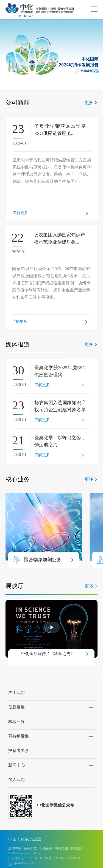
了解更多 (20, 213)
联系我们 (77, 848)
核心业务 (16, 722)
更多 (89, 102)
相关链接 (46, 848)
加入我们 (16, 780)
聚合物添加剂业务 (43, 560)
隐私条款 (30, 848)
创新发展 (16, 707)
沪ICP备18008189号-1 (68, 858)
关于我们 (16, 693)
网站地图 (61, 848)
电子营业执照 (23, 864)
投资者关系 (19, 751)
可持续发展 (19, 736)
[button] (21, 86)
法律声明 (15, 848)
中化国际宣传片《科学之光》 (48, 654)
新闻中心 (16, 765)
